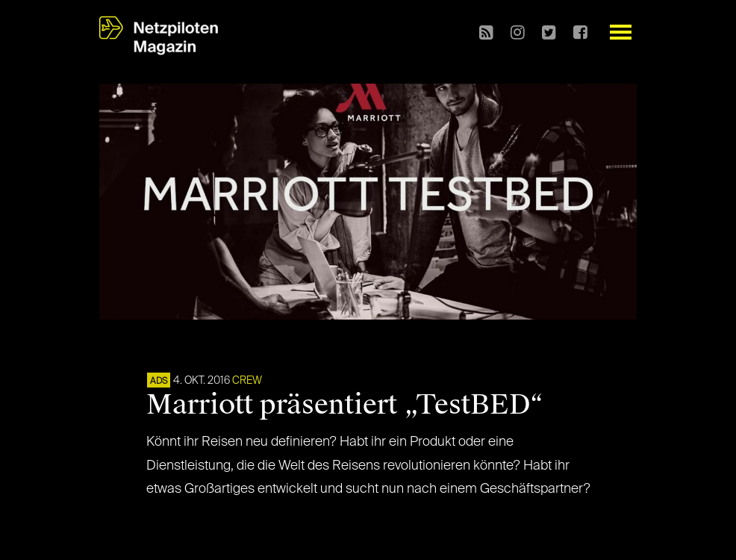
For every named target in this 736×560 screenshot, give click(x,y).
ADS (159, 382)
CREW (247, 381)
